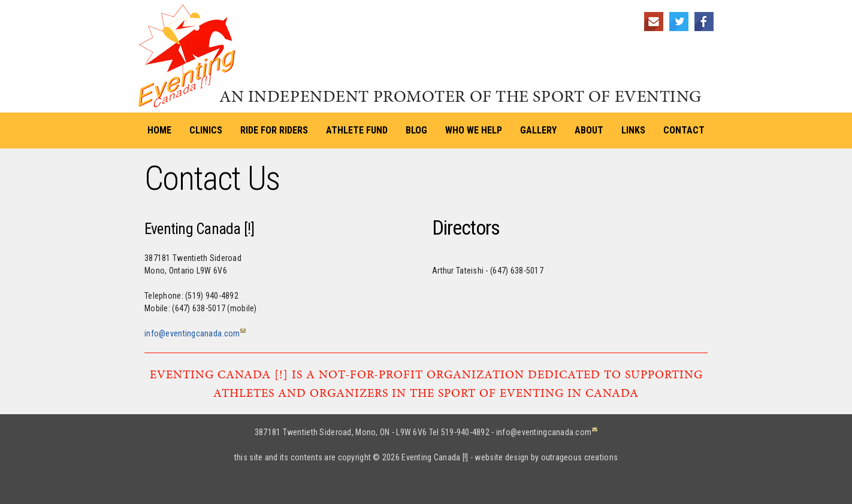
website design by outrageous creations (546, 457)
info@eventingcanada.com (192, 333)
